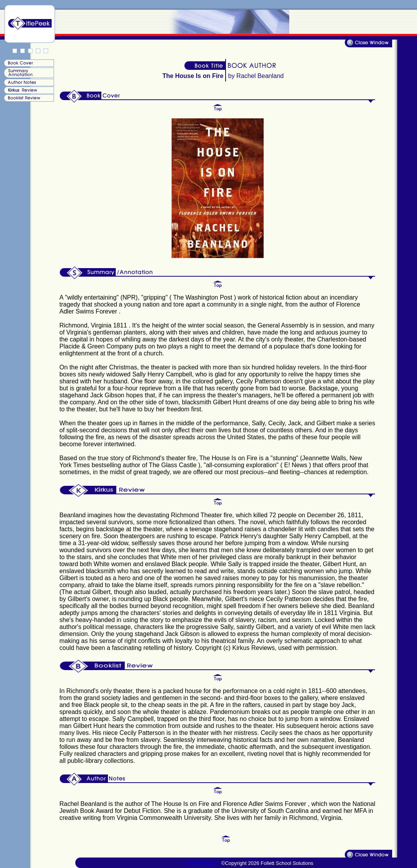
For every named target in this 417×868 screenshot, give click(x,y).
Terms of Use (202, 863)
